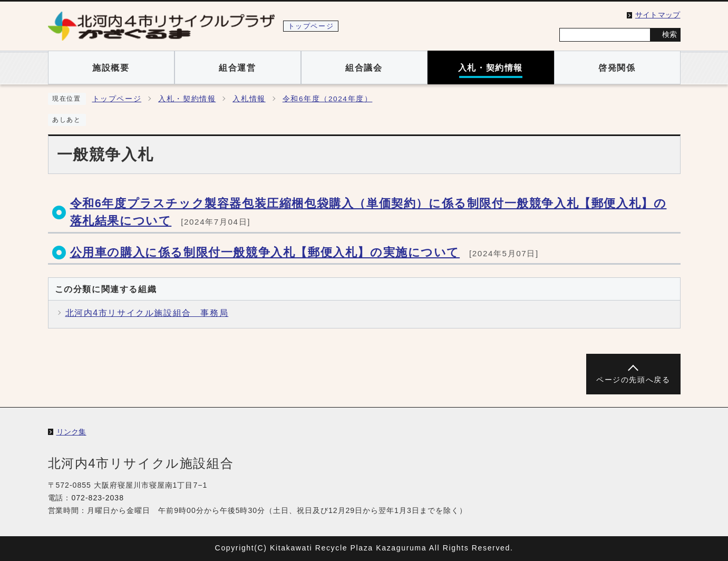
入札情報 (249, 99)
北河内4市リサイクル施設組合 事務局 (147, 313)
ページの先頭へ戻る (633, 380)
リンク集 (71, 432)
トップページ (117, 99)
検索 (669, 34)
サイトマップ (658, 15)
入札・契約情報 (187, 99)
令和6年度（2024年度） (328, 99)
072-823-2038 (98, 498)
